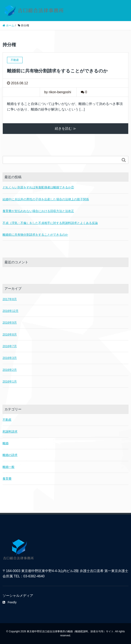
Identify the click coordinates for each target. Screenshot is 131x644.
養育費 (7, 479)
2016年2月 (10, 370)
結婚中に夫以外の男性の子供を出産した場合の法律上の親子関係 (46, 199)
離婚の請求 (10, 455)
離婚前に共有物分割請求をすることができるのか (57, 71)
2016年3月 (10, 358)
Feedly (10, 602)
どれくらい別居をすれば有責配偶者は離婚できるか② (38, 187)
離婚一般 (9, 467)
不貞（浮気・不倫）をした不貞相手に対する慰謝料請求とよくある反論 (50, 223)
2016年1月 (10, 382)
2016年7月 (10, 346)
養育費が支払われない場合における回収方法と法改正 (38, 211)
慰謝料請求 (10, 432)
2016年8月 (10, 334)
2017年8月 (10, 299)
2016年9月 (10, 323)
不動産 (7, 420)
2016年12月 (11, 311)
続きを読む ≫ (65, 128)
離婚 (6, 443)
